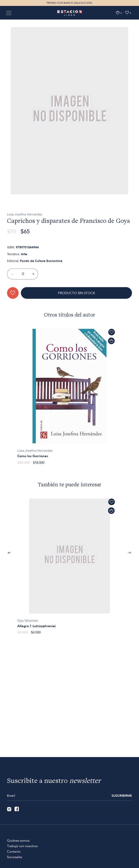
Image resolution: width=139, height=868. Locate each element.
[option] (69, 133)
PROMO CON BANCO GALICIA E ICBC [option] (69, 3)
